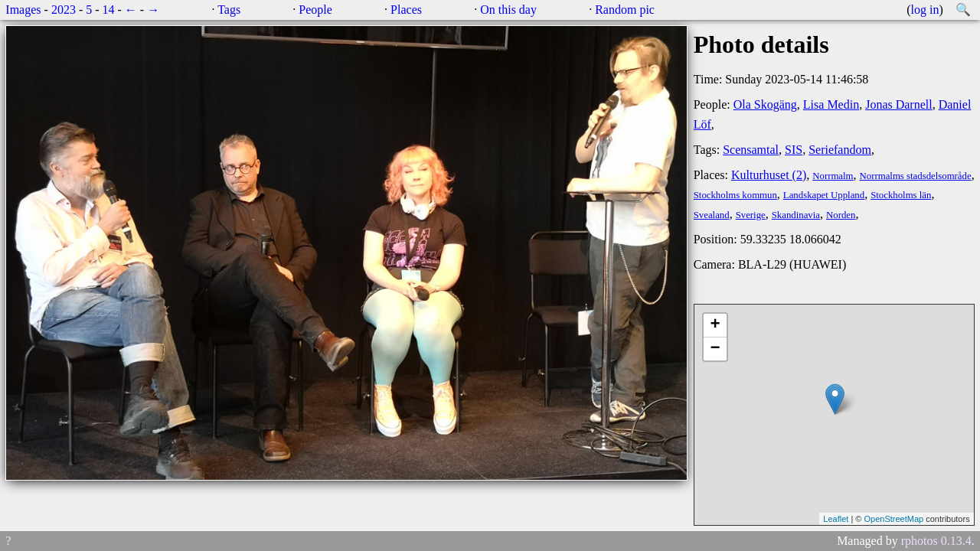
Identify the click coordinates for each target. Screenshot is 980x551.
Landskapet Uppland (824, 195)
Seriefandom (840, 150)
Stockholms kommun (735, 195)
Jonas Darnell (899, 104)
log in (925, 10)
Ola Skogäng (765, 104)
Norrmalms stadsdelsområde (916, 176)
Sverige (751, 215)
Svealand (712, 215)
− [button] (715, 349)
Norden (841, 215)
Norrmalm (833, 176)
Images (23, 10)
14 (109, 10)
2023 (64, 10)
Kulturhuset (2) (769, 175)
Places (406, 10)
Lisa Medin (831, 104)
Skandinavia (796, 215)
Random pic (625, 10)
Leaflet (836, 519)
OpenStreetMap (893, 519)
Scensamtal (751, 150)
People (315, 10)
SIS (794, 150)
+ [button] (715, 325)
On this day (508, 10)
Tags (229, 10)
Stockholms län (901, 195)
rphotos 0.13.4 (936, 541)
